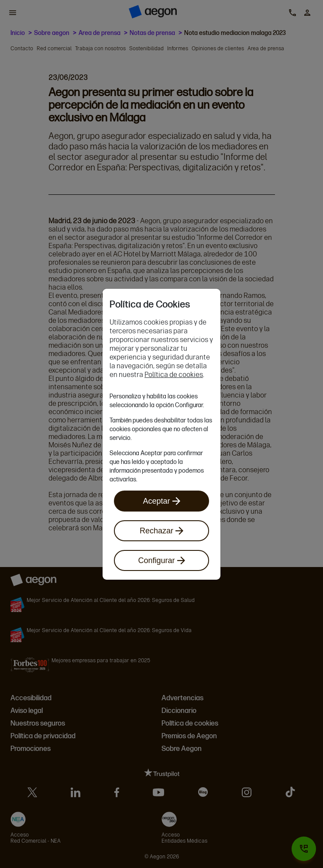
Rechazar (161, 531)
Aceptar (161, 501)
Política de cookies (174, 375)
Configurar (161, 560)
